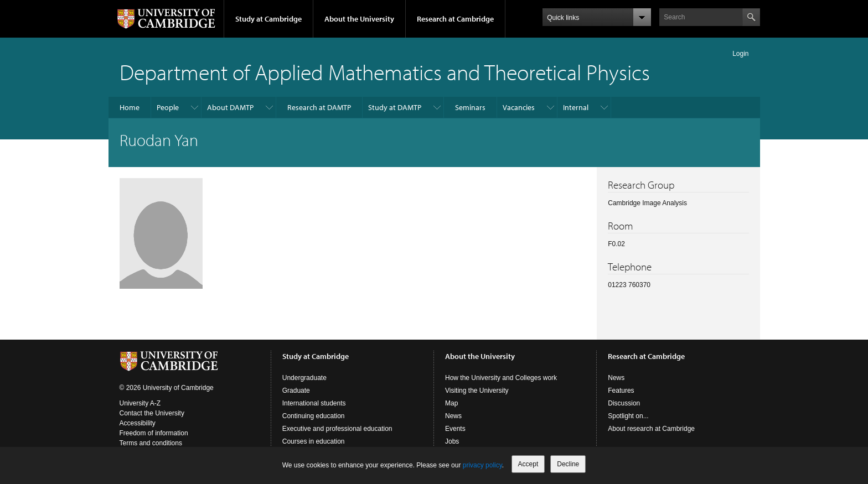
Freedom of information (154, 433)
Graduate (296, 391)
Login (740, 54)
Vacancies (519, 107)
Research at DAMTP (319, 107)
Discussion (624, 403)
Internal (576, 107)
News (453, 416)
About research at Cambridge (651, 429)
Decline (568, 464)
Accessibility (138, 423)
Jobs (452, 441)
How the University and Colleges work (501, 378)
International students (314, 403)
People (168, 107)
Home (130, 107)
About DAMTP (230, 107)
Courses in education (314, 441)
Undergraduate (304, 378)
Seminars (470, 107)
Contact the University (152, 413)
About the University (359, 19)
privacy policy (482, 465)
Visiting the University (477, 391)
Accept (528, 464)
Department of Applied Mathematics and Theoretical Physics (385, 72)
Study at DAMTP (395, 107)
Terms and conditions (151, 443)
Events (455, 429)
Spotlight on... (628, 416)
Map (451, 403)
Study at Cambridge (268, 19)
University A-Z (140, 403)
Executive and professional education (337, 429)
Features (621, 391)
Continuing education (314, 416)
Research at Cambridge (455, 19)
